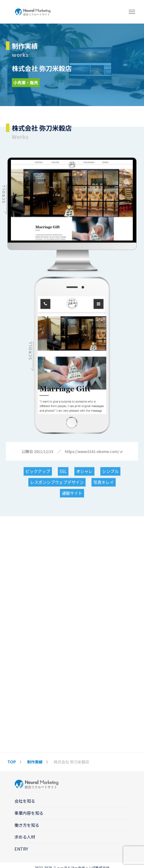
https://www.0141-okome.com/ (94, 452)
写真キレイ (104, 483)
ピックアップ (38, 472)
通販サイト (72, 494)
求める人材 (25, 837)
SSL (63, 472)
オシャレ (84, 472)
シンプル (110, 472)
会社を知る (25, 801)
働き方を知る (27, 825)
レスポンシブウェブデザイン (57, 483)
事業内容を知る (29, 813)
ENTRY (21, 849)
